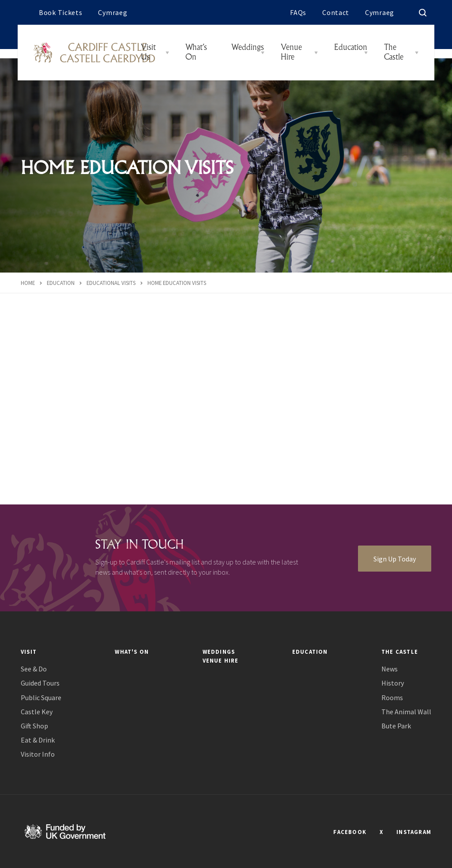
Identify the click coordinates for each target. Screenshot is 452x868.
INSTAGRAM (414, 832)
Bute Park (396, 726)
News (390, 669)
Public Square (41, 698)
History (393, 683)
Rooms (392, 698)
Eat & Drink (38, 740)
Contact (336, 12)
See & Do (34, 669)
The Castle (394, 53)
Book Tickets (60, 12)
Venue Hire (291, 53)
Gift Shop (34, 726)
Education (351, 48)
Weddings (248, 48)
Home (28, 283)
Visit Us (148, 53)
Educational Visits (111, 283)
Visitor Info (38, 754)
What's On (132, 652)
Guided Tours (40, 683)
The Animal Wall (406, 712)
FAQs (298, 12)
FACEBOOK (350, 832)
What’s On (196, 53)
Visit (29, 652)
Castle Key (37, 712)
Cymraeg (113, 12)
